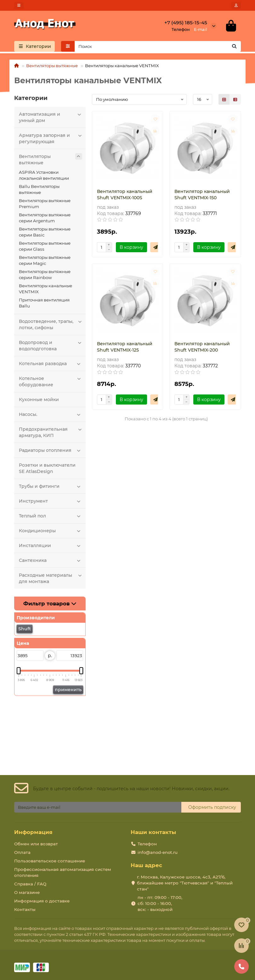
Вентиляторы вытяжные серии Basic (45, 232)
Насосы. (51, 414)
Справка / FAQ (30, 884)
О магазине (27, 892)
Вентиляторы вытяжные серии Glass (45, 246)
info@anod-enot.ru (158, 852)
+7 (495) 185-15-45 (186, 23)
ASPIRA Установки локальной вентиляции (44, 175)
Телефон (147, 844)
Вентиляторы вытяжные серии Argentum (45, 218)
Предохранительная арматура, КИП (51, 432)
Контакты (25, 909)
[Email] (98, 807)
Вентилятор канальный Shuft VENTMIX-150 (202, 195)
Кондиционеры (51, 531)
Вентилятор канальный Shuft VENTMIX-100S (125, 195)
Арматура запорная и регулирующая (51, 138)
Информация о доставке (42, 901)
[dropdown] (19, 5)
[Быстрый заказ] (156, 247)
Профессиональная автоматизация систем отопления (63, 872)
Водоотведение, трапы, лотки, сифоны (51, 324)
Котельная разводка (51, 364)
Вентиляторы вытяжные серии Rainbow (45, 274)
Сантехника (51, 560)
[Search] (158, 46)
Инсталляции (51, 545)
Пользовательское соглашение (50, 861)
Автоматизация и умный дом (51, 117)
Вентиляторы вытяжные (52, 66)
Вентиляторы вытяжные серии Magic (45, 260)
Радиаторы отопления (51, 450)
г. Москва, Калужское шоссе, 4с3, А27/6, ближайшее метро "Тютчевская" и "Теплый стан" (185, 883)
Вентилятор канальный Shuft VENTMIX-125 (125, 347)
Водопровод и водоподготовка (51, 345)
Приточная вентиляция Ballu (44, 303)
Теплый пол (51, 516)
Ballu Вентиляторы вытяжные (39, 189)
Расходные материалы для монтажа (51, 578)
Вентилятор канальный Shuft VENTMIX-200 (202, 347)
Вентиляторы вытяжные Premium (45, 204)
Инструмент (51, 501)
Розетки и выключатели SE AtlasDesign (47, 468)
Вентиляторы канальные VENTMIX (45, 289)
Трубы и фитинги (51, 486)
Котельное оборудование (51, 381)
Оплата (22, 852)
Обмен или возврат (36, 844)
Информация (33, 832)
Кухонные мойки (39, 400)
